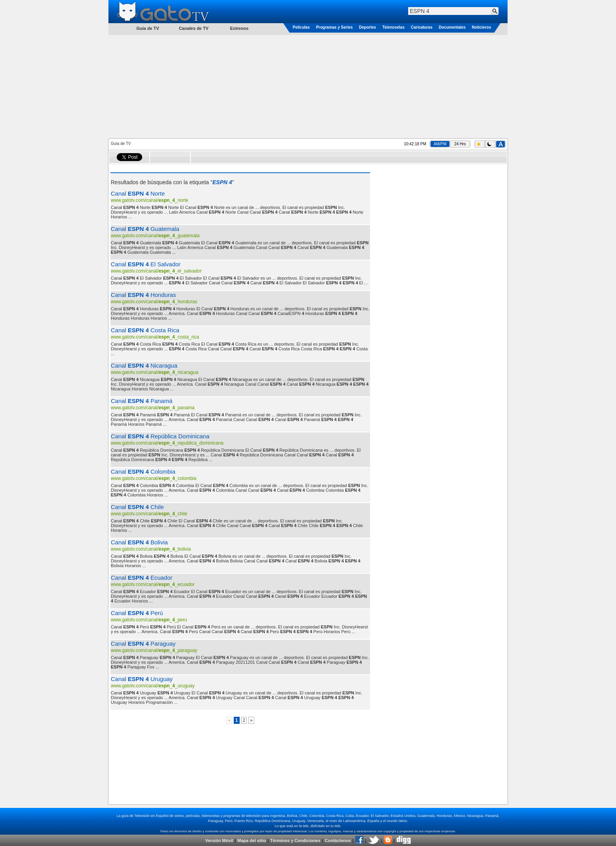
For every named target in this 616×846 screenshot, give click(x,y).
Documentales (452, 27)
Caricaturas (422, 27)
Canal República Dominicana (160, 436)
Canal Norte (138, 193)
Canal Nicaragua (144, 365)
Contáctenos (338, 841)
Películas (301, 27)
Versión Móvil (219, 841)
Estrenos (239, 28)
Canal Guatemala (145, 229)
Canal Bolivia (139, 542)
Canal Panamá (142, 401)
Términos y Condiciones (295, 841)
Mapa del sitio (252, 841)
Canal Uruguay (142, 679)
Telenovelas (393, 27)
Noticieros (481, 27)
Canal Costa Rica (145, 330)
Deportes (368, 27)
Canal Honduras (143, 295)
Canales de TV (193, 28)
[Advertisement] (308, 86)
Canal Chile (137, 507)
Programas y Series (334, 27)
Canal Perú (137, 613)
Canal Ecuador (142, 578)
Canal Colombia (143, 472)
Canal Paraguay (143, 644)
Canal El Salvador (146, 264)
